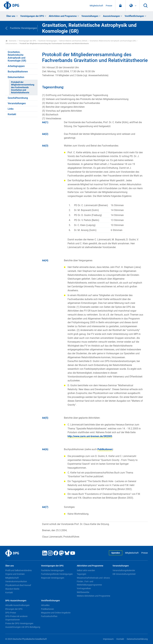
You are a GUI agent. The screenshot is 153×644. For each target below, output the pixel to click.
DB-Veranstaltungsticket (124, 574)
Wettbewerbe (83, 592)
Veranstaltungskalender (124, 570)
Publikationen (105, 449)
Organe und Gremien (15, 574)
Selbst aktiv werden (86, 570)
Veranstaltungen (90, 16)
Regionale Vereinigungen (53, 578)
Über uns (11, 16)
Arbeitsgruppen (16, 66)
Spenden (116, 553)
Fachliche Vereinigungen (48, 41)
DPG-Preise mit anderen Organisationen (16, 618)
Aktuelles (45, 605)
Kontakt (12, 114)
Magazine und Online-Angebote (56, 613)
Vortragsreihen (84, 588)
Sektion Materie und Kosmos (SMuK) (73, 41)
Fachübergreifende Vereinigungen (57, 574)
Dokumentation (11, 44)
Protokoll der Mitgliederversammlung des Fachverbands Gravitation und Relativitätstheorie (23, 87)
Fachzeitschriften (49, 616)
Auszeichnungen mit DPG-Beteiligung (23, 627)
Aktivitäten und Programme (63, 16)
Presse (109, 6)
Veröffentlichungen (134, 16)
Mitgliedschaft (96, 6)
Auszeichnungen (111, 16)
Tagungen (81, 574)
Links (11, 109)
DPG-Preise (11, 613)
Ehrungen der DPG (14, 609)
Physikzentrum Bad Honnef (18, 585)
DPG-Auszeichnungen (16, 601)
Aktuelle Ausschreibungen (17, 605)
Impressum (108, 639)
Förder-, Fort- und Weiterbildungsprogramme (89, 583)
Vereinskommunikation (16, 581)
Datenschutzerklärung (137, 639)
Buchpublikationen (18, 72)
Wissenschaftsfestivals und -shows (93, 578)
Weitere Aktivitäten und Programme (93, 596)
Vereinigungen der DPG (32, 16)
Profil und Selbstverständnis (18, 570)
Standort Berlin (12, 589)
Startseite (11, 41)
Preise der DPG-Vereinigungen (19, 623)
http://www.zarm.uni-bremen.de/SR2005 (90, 436)
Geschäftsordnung (18, 98)
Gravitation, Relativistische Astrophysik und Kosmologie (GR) (113, 41)
